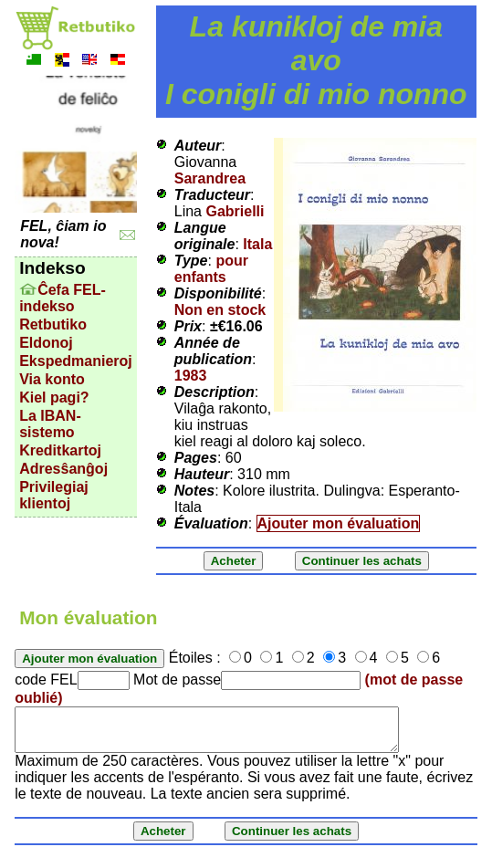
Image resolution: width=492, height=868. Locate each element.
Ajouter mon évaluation (339, 523)
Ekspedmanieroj (76, 361)
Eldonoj (46, 343)
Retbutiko (53, 324)
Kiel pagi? (54, 397)
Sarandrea (210, 178)
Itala (257, 244)
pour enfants (211, 269)
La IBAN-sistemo (50, 424)
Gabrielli (235, 211)
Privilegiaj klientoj (54, 495)
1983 (191, 376)
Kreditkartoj (60, 450)
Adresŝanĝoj (63, 469)
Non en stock (220, 310)
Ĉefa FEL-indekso (63, 298)
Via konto (52, 379)
